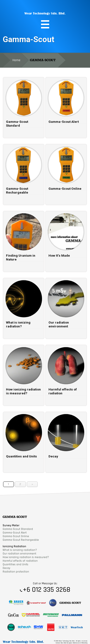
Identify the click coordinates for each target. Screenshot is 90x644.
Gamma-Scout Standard (18, 529)
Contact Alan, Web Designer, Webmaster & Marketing (72, 643)
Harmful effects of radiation (20, 561)
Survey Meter (11, 525)
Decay (6, 568)
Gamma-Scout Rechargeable (21, 540)
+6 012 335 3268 (47, 590)
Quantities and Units (15, 564)
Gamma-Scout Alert (15, 533)
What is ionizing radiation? (20, 550)
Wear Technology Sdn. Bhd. (45, 13)
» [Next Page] (32, 484)
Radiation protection (16, 572)
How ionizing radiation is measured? (26, 557)
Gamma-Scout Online (16, 536)
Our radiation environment (19, 554)
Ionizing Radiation (14, 546)
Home (16, 60)
